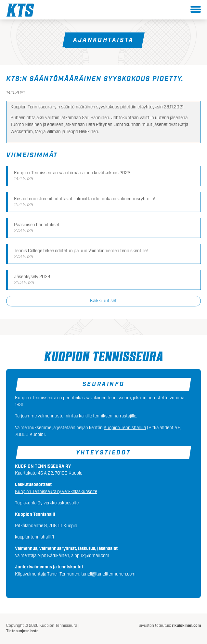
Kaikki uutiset (103, 301)
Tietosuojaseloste (22, 631)
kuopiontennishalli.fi (34, 537)
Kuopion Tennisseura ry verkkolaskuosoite (56, 492)
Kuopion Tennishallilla (125, 428)
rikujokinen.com (186, 626)
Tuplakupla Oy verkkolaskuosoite (47, 503)
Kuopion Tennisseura (20, 10)
